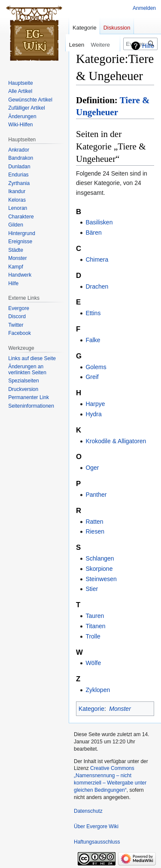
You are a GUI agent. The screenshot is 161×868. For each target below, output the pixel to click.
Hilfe (148, 46)
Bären (93, 233)
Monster (120, 709)
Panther (96, 495)
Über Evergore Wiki (96, 826)
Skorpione (99, 569)
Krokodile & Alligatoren (116, 441)
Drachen (97, 286)
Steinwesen (101, 579)
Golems (96, 367)
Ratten (94, 522)
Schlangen (100, 558)
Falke (93, 340)
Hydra (93, 414)
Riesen (95, 531)
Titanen (95, 626)
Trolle (93, 636)
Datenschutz (88, 811)
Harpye (95, 404)
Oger (92, 468)
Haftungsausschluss (97, 842)
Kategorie (91, 709)
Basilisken (99, 222)
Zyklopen (98, 690)
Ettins (93, 313)
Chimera (97, 260)
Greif (92, 377)
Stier (92, 589)
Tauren (95, 616)
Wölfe (93, 663)
